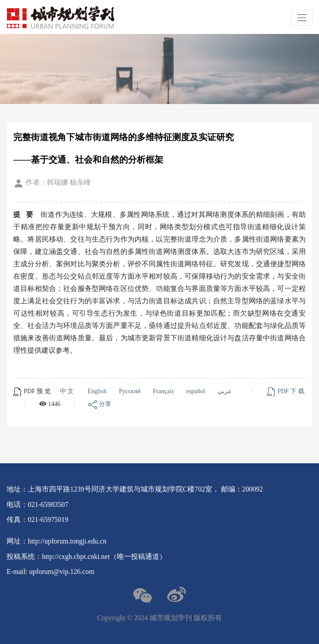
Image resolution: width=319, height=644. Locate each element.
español (197, 391)
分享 (100, 404)
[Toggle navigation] (302, 17)
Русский (131, 391)
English (99, 391)
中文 (69, 391)
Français (165, 391)
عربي (226, 391)
